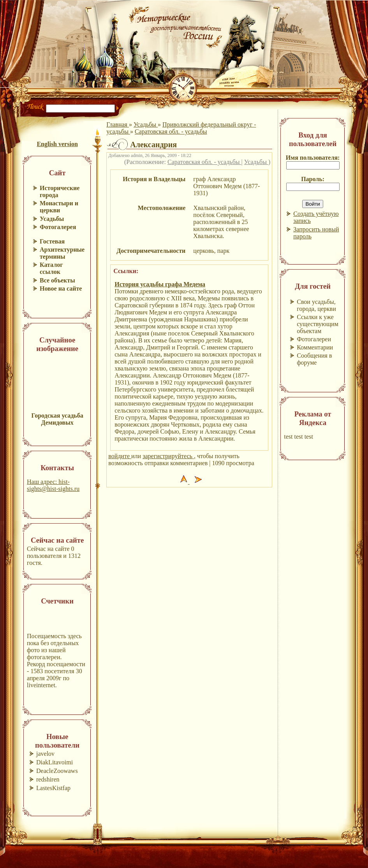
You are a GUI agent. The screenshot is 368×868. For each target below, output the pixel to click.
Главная (118, 124)
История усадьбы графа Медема (160, 284)
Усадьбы (146, 124)
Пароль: (313, 179)
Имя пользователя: (313, 158)
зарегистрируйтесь (168, 456)
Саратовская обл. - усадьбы (171, 131)
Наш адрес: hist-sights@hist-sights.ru (53, 485)
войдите (120, 456)
